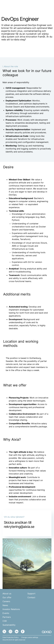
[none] (42, 6)
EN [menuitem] (40, 6)
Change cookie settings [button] (30, 637)
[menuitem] (42, 6)
